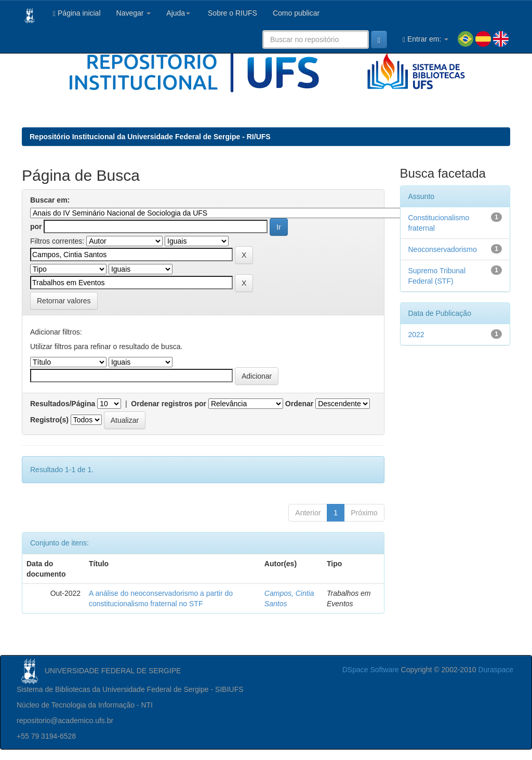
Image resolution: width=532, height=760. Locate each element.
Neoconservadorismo (443, 249)
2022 (416, 335)
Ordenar (299, 404)
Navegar (134, 13)
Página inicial (77, 13)
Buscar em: (50, 200)
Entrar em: (425, 39)
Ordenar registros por (169, 404)
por (36, 226)
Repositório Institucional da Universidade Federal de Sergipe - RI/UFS (150, 137)
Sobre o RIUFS (231, 13)
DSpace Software (371, 670)
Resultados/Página (63, 404)
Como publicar (296, 13)
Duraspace (496, 670)
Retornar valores (64, 301)
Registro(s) (49, 420)
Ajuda (178, 13)
